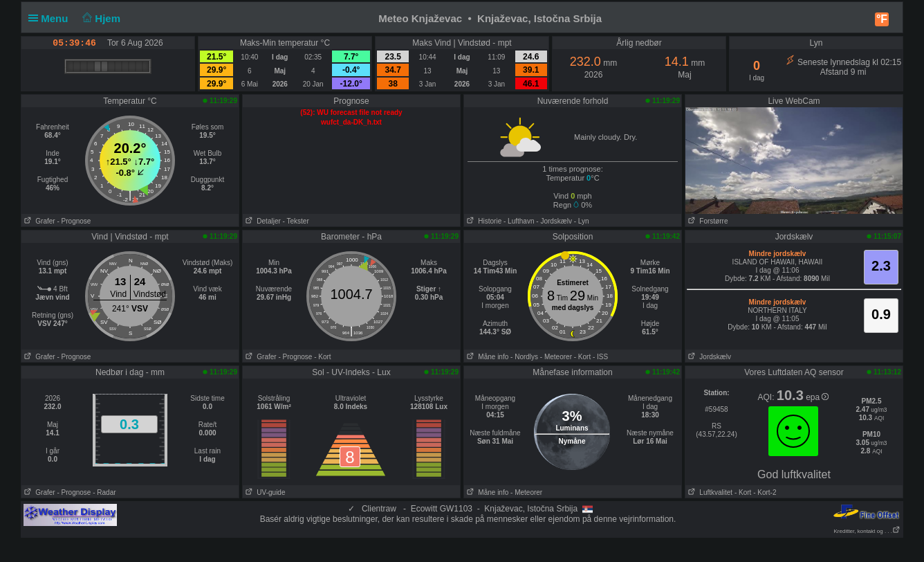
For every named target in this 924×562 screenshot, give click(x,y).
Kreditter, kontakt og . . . (868, 531)
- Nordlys (524, 357)
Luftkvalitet (709, 492)
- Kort (322, 357)
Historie (483, 221)
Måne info (486, 357)
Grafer (38, 221)
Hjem (100, 18)
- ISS (600, 357)
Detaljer (262, 221)
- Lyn (582, 221)
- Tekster (296, 221)
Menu (51, 18)
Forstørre (706, 221)
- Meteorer (556, 357)
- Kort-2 (764, 492)
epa (817, 397)
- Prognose (74, 221)
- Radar (104, 492)
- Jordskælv (554, 221)
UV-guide (264, 492)
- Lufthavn (519, 221)
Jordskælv (708, 357)
